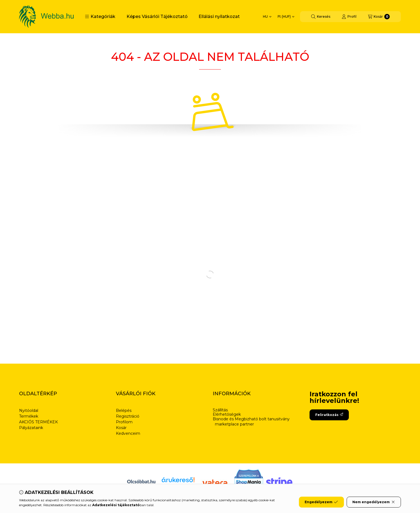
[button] (100, 17)
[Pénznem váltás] (286, 17)
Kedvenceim (128, 433)
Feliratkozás (329, 415)
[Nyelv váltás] (267, 17)
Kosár (121, 428)
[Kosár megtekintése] (379, 17)
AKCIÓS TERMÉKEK (38, 422)
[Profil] (349, 17)
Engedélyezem (321, 502)
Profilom (124, 422)
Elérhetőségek (227, 414)
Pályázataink (31, 428)
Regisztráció (128, 416)
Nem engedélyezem (374, 502)
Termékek (29, 416)
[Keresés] (321, 17)
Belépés (124, 411)
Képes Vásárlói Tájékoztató (157, 16)
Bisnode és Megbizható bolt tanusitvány (251, 419)
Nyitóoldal (29, 411)
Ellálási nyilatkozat (219, 16)
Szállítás (220, 410)
